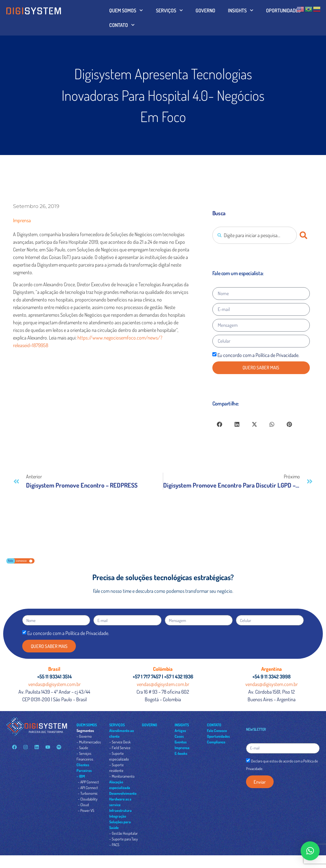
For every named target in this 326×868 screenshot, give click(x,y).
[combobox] (255, 235)
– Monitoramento (122, 776)
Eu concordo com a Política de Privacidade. (258, 355)
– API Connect (88, 788)
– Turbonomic (88, 793)
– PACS (114, 845)
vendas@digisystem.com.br (54, 684)
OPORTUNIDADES (283, 10)
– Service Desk (120, 742)
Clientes (83, 765)
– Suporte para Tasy (123, 839)
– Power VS (86, 810)
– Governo (84, 736)
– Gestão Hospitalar (123, 833)
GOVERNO (205, 10)
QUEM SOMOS (126, 10)
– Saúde (82, 748)
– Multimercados (89, 742)
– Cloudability (88, 799)
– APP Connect (88, 782)
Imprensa (22, 220)
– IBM (81, 776)
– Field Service (120, 748)
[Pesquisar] (305, 235)
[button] (220, 424)
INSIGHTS (241, 10)
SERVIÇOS (169, 10)
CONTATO (122, 25)
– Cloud (83, 805)
